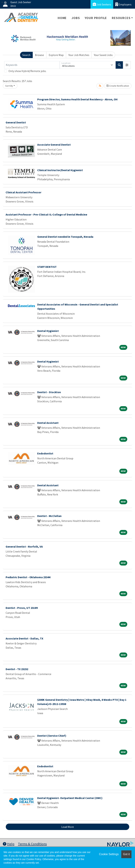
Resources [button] (121, 18)
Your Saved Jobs (103, 55)
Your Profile (96, 18)
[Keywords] (32, 65)
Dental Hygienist (48, 331)
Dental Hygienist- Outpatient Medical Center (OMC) (70, 798)
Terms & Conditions (32, 844)
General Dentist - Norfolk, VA (24, 547)
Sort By (9, 86)
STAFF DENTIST (47, 267)
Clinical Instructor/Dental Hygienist (60, 170)
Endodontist (45, 453)
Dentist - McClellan (49, 516)
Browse (39, 55)
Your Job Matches (79, 55)
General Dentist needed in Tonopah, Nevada (65, 237)
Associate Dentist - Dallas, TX (24, 638)
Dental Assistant (48, 423)
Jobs (76, 18)
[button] (127, 65)
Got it (126, 854)
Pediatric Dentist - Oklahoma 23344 (28, 577)
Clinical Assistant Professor (23, 192)
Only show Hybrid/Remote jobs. (27, 71)
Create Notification (118, 86)
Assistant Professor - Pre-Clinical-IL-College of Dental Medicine (46, 214)
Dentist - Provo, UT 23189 (22, 608)
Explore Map (56, 55)
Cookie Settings (109, 854)
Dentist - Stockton (49, 392)
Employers (123, 4)
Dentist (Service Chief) (52, 736)
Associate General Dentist (54, 145)
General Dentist (16, 122)
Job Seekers (102, 4)
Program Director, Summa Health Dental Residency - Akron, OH (77, 99)
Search (26, 55)
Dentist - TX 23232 (17, 669)
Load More (68, 827)
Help (9, 844)
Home (62, 18)
